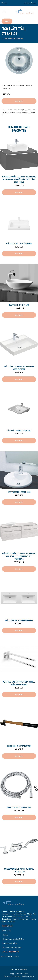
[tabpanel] (19, 62)
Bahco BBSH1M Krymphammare (19, 746)
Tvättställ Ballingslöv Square (19, 244)
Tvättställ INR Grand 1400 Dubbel (19, 620)
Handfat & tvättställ (26, 85)
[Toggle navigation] (4, 12)
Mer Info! (19, 101)
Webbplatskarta (28, 976)
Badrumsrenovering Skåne (14, 939)
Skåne (5, 3)
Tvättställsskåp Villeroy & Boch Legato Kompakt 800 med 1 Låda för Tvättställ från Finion (19, 179)
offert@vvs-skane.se (30, 3)
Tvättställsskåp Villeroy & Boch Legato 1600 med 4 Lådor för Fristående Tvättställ (19, 556)
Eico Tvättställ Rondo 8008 (19, 492)
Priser (7, 21)
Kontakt (19, 974)
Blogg (12, 974)
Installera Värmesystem (12, 947)
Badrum (14, 85)
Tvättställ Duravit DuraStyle (19, 431)
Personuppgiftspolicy (12, 976)
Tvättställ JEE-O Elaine (19, 305)
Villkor (26, 974)
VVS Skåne (7, 931)
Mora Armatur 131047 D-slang (19, 807)
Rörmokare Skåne (10, 943)
